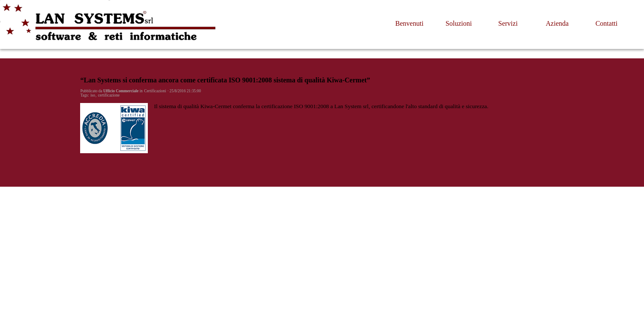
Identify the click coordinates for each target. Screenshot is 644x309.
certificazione (109, 95)
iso (93, 95)
